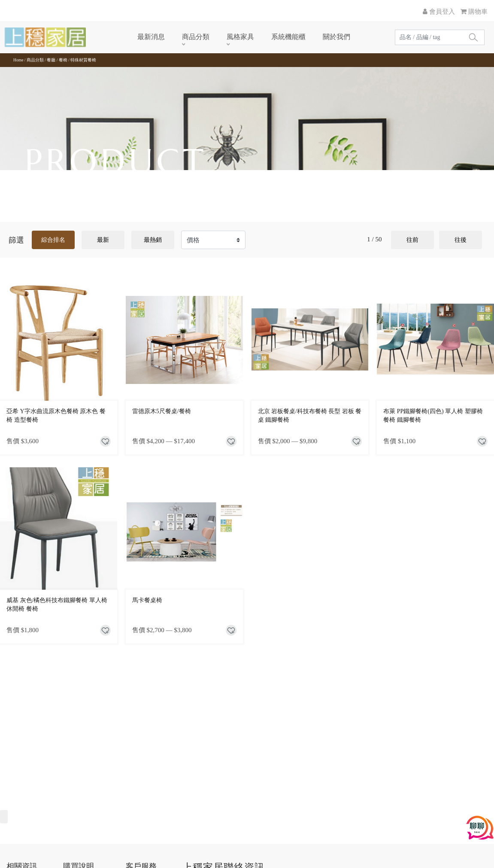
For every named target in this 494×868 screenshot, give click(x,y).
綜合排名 (53, 240)
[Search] (429, 37)
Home (18, 60)
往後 (461, 240)
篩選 (16, 240)
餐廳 (51, 60)
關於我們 (325, 37)
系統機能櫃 (277, 37)
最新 (103, 240)
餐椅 (63, 60)
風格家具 (229, 37)
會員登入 (439, 12)
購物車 (474, 12)
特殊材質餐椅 (83, 60)
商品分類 (185, 37)
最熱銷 (153, 240)
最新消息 (140, 37)
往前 (412, 240)
